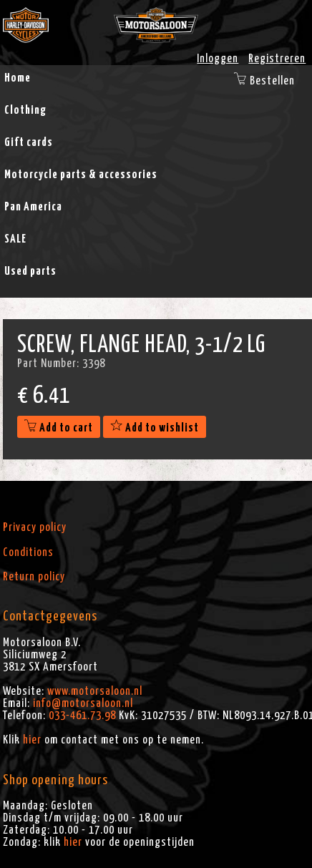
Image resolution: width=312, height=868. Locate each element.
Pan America (33, 207)
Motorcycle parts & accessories (81, 175)
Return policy (34, 577)
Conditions (28, 552)
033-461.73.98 (82, 716)
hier (32, 740)
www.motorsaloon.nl (95, 691)
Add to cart (59, 428)
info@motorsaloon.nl (83, 703)
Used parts (30, 271)
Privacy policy (35, 527)
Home (18, 78)
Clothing (25, 110)
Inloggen (218, 59)
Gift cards (29, 142)
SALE (15, 239)
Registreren (277, 59)
